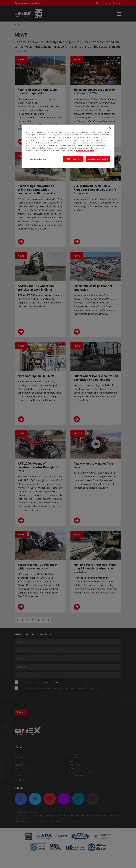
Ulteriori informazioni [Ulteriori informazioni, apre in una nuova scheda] (85, 151)
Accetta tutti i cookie (98, 159)
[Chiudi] (110, 128)
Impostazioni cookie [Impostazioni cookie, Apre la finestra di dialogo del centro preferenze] (37, 159)
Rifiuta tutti (73, 159)
